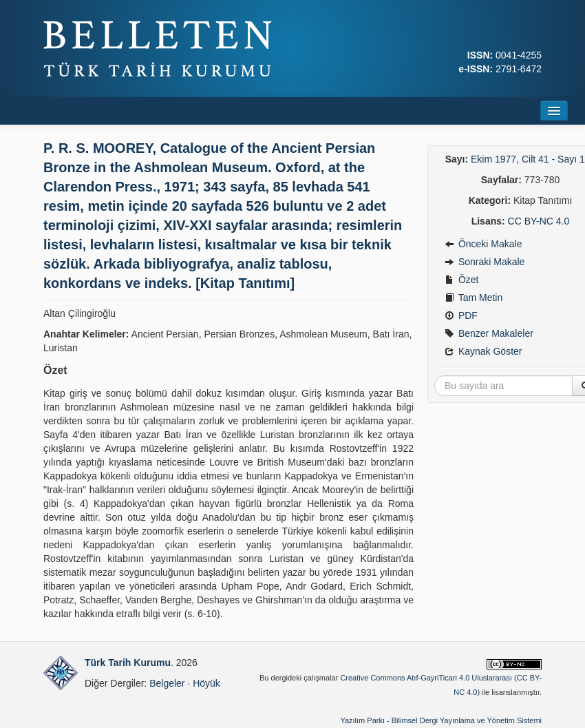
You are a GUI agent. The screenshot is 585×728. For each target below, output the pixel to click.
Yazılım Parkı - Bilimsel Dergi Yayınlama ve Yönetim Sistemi (441, 720)
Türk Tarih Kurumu (128, 663)
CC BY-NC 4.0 (539, 221)
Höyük (206, 683)
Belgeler (167, 683)
